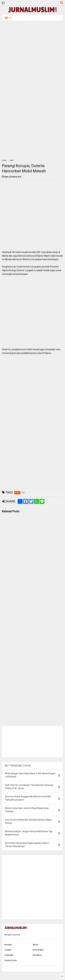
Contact (8, 950)
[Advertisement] (32, 58)
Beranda (8, 945)
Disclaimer (37, 955)
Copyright (9, 955)
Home (4, 160)
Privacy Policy (11, 960)
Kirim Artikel (38, 950)
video (12, 160)
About (35, 945)
